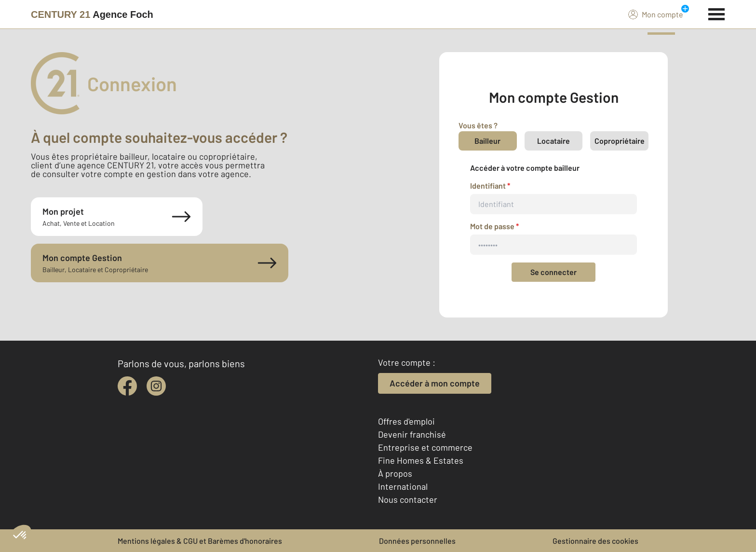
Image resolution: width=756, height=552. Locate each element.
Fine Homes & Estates (421, 460)
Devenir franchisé (412, 434)
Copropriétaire (620, 141)
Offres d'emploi (406, 421)
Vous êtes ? (478, 125)
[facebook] (127, 386)
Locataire (553, 141)
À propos (395, 473)
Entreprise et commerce (425, 447)
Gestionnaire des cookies (595, 541)
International (403, 486)
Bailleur (487, 141)
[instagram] (156, 386)
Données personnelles (417, 541)
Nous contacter (408, 499)
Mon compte (656, 14)
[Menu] (717, 13)
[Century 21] (92, 14)
